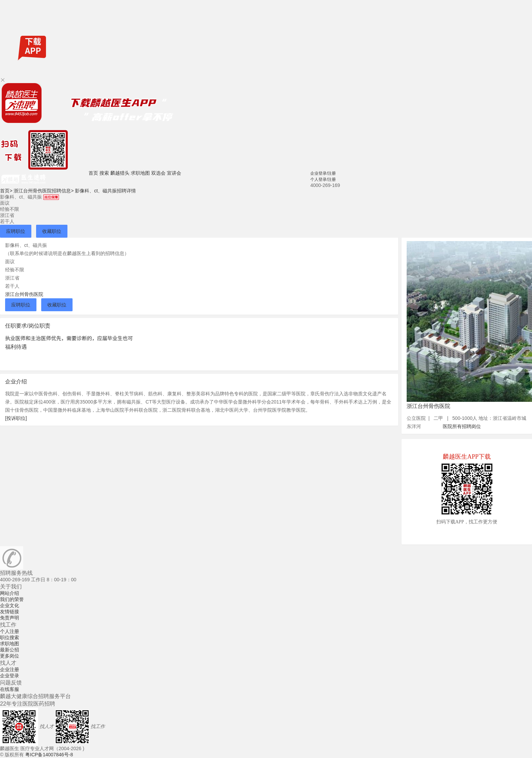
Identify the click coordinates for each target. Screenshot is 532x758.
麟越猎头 (120, 173)
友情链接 (10, 612)
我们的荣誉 (12, 599)
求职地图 (140, 173)
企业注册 (10, 669)
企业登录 (10, 676)
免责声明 (10, 618)
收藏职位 (52, 231)
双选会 (158, 173)
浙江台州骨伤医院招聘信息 (44, 191)
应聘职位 (16, 231)
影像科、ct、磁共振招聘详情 (105, 191)
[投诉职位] (16, 418)
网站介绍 (10, 593)
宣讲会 (174, 173)
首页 (93, 173)
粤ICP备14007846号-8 (49, 755)
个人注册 (10, 631)
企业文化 (10, 605)
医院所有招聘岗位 (462, 426)
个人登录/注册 (323, 179)
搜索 (104, 173)
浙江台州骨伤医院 (24, 294)
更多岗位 (10, 656)
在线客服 (10, 689)
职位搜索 (10, 637)
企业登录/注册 (323, 173)
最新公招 (10, 650)
